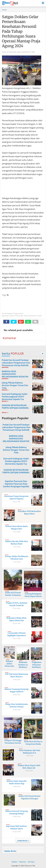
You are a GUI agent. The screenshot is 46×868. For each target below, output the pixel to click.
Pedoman (22, 862)
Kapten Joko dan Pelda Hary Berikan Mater (17, 543)
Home (4, 10)
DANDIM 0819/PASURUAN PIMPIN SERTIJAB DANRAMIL (15, 407)
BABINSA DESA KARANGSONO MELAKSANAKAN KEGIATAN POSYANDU (15, 375)
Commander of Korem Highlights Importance (17, 634)
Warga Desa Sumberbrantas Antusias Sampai (17, 705)
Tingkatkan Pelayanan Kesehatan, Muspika (37, 666)
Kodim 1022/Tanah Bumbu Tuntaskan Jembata (13, 595)
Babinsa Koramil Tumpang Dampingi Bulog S (17, 812)
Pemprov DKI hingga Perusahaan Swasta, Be (13, 743)
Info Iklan (31, 862)
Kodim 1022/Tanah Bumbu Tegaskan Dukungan (30, 797)
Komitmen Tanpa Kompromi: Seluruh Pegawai (17, 497)
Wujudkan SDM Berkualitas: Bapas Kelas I (30, 513)
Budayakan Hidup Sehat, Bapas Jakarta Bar (17, 619)
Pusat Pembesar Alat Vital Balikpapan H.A (30, 752)
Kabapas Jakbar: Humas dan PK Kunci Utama (9, 666)
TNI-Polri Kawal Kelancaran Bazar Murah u (17, 675)
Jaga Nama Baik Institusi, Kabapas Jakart (17, 827)
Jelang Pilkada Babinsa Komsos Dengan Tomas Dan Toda (15, 385)
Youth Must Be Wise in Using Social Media (33, 743)
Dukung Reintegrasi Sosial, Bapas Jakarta (33, 595)
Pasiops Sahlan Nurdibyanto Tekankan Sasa (17, 558)
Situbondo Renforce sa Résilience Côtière (23, 666)
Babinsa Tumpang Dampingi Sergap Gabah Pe (17, 690)
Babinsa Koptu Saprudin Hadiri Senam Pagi (17, 782)
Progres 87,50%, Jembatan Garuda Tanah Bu (17, 604)
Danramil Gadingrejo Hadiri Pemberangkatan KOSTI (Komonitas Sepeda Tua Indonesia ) (15, 398)
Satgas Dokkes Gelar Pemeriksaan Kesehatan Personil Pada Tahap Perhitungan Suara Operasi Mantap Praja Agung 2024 (21, 31)
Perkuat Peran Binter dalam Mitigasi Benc (17, 528)
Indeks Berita (22, 841)
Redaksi (14, 862)
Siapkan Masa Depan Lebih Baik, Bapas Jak (29, 767)
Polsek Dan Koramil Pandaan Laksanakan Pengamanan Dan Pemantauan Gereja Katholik (16, 363)
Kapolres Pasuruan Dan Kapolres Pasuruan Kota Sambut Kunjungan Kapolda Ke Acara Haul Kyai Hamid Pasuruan (16, 486)
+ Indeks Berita (10, 851)
